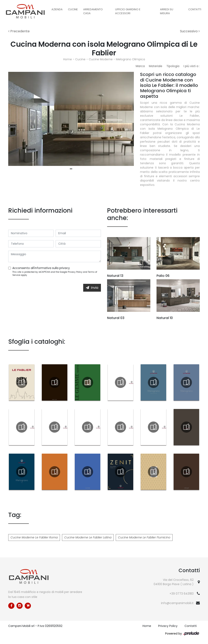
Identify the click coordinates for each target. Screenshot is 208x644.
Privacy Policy (75, 272)
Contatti (195, 9)
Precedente (19, 31)
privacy (65, 268)
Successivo (190, 31)
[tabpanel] (71, 119)
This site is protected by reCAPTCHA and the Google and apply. (55, 274)
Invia (92, 288)
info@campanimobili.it (177, 603)
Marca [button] (140, 66)
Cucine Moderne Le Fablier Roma (34, 537)
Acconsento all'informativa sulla (41, 268)
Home (68, 59)
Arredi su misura (167, 11)
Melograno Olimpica (130, 59)
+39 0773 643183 (182, 594)
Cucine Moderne (101, 59)
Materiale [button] (156, 66)
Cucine (73, 9)
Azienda (57, 9)
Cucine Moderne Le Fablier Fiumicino (144, 537)
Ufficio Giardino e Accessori (128, 11)
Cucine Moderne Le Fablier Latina (88, 537)
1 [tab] (71, 169)
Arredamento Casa (93, 11)
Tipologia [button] (173, 66)
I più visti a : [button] (192, 66)
